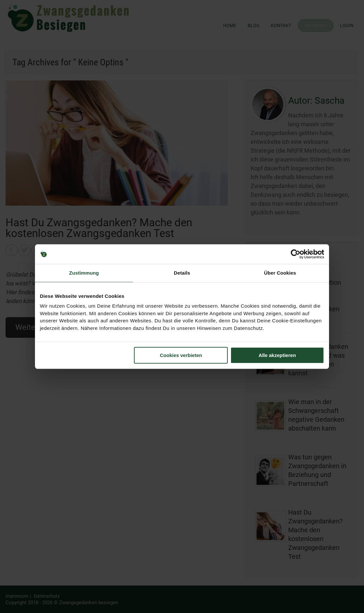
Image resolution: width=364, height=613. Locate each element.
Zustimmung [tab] (84, 273)
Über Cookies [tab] (280, 273)
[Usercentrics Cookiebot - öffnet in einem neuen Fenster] (296, 254)
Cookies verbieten (181, 355)
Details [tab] (182, 273)
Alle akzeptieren (277, 355)
